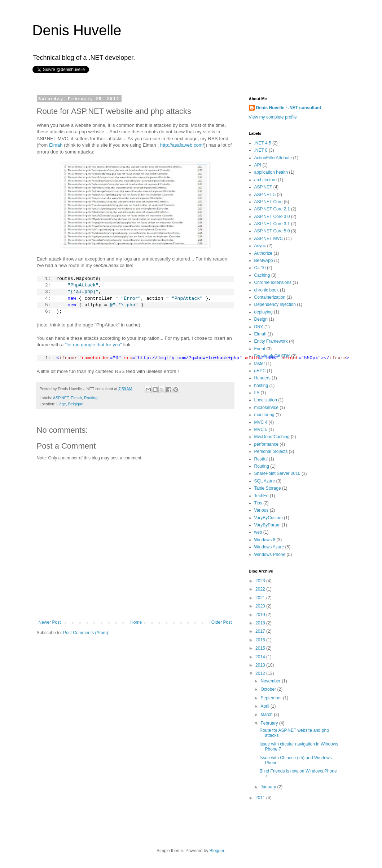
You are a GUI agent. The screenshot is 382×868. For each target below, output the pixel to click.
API (258, 165)
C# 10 (260, 268)
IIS (257, 393)
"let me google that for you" (93, 345)
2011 (261, 798)
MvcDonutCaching (272, 437)
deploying (264, 312)
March (267, 715)
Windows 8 (265, 540)
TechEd (262, 496)
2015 (261, 648)
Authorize (264, 253)
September (272, 698)
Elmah (56, 145)
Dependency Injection (275, 304)
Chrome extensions (273, 282)
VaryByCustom (269, 518)
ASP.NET (61, 398)
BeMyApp (264, 261)
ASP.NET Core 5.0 (272, 231)
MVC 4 (261, 422)
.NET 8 (261, 150)
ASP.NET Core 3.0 (272, 217)
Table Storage (268, 488)
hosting (261, 386)
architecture (266, 180)
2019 (261, 615)
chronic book (267, 290)
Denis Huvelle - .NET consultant (289, 108)
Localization (266, 400)
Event (260, 349)
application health (271, 172)
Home (136, 622)
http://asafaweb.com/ (182, 145)
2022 (261, 589)
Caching (262, 275)
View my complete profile (273, 117)
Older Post (222, 622)
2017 (261, 631)
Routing (91, 398)
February (270, 723)
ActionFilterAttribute (273, 158)
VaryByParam (267, 525)
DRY (259, 327)
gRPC (260, 371)
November (271, 681)
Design (261, 319)
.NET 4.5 (263, 143)
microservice (266, 408)
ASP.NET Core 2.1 (272, 209)
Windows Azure (269, 547)
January (269, 787)
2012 (261, 673)
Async (260, 246)
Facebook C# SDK (272, 356)
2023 (261, 581)
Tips (258, 503)
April (265, 706)
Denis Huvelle (77, 30)
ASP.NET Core (269, 202)
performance (266, 444)
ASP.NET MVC (269, 239)
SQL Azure (265, 481)
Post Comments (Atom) (86, 633)
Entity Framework (271, 341)
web (258, 532)
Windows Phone (270, 555)
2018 (261, 623)
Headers (262, 378)
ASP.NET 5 (265, 195)
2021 (261, 598)
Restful (261, 459)
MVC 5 (261, 429)
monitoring (264, 415)
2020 (261, 606)
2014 (261, 657)
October (269, 689)
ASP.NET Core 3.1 (272, 224)
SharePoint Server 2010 (277, 473)
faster (260, 364)
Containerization (270, 297)
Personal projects (271, 451)
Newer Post (50, 622)
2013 (261, 665)
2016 (261, 640)
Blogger (217, 851)
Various (262, 510)
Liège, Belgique (70, 404)
